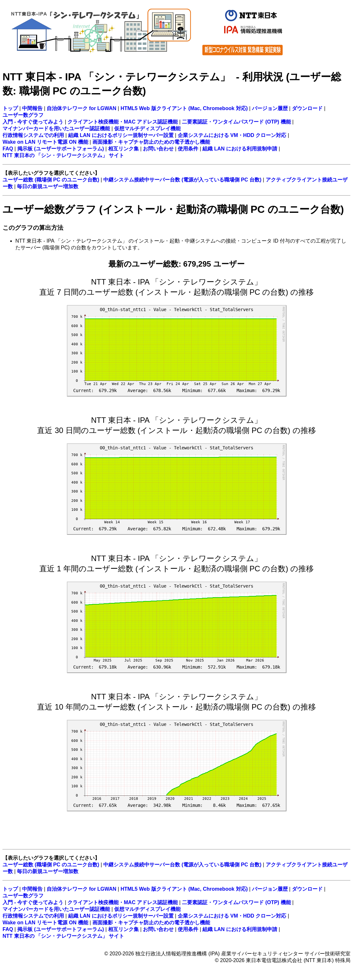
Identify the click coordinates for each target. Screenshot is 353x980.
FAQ (8, 149)
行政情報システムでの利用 (33, 135)
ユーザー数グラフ (23, 115)
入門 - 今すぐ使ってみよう (33, 122)
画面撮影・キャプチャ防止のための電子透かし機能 (151, 142)
